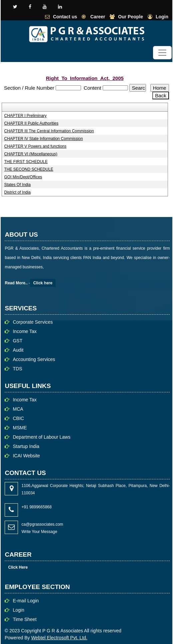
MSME (20, 428)
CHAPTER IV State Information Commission (44, 139)
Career (97, 17)
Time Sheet (24, 619)
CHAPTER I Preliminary (25, 116)
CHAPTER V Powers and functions (35, 146)
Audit (18, 350)
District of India (17, 192)
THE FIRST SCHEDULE (26, 162)
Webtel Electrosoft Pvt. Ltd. (59, 638)
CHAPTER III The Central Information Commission (49, 131)
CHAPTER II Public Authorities (31, 123)
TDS (17, 369)
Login (162, 17)
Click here (43, 283)
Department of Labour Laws (41, 437)
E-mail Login (26, 601)
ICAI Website (26, 456)
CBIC (18, 418)
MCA (18, 409)
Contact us (65, 17)
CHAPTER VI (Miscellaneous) (31, 154)
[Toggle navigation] (162, 53)
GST (17, 341)
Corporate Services (33, 322)
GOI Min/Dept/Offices (23, 177)
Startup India (26, 446)
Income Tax (24, 331)
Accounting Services (34, 359)
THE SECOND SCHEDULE (29, 169)
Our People (130, 17)
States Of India (17, 185)
